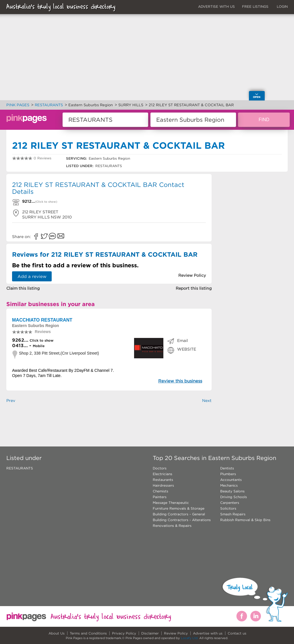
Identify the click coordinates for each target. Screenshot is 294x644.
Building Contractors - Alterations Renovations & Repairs (182, 523)
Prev (11, 401)
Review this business (180, 381)
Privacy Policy (124, 633)
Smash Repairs (233, 514)
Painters (160, 497)
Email (183, 341)
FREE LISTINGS (255, 6)
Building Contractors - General (179, 514)
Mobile (39, 346)
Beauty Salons (232, 491)
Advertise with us (208, 633)
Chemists (160, 491)
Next (207, 401)
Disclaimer (150, 633)
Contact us (237, 633)
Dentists (227, 468)
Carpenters (230, 503)
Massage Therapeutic (171, 503)
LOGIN (282, 6)
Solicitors (228, 508)
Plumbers (228, 474)
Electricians (163, 474)
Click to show (41, 340)
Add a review (32, 276)
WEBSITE (187, 349)
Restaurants (163, 480)
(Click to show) (46, 202)
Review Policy (176, 633)
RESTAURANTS (20, 468)
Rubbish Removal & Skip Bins (245, 520)
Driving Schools (234, 497)
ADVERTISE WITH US (216, 6)
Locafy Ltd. (190, 638)
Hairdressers (163, 485)
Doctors (160, 468)
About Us (57, 633)
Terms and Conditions (88, 633)
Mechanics (229, 485)
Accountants (231, 480)
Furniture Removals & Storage (179, 508)
